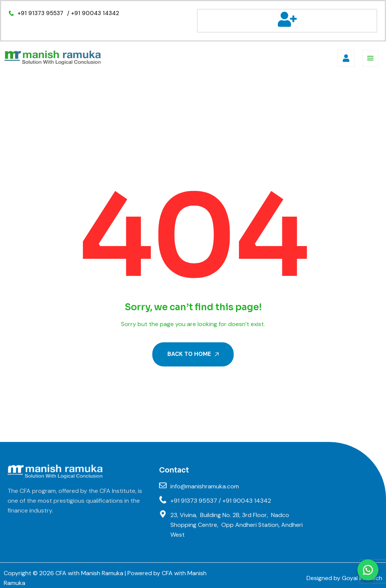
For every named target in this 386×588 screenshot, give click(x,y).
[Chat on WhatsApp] (368, 570)
